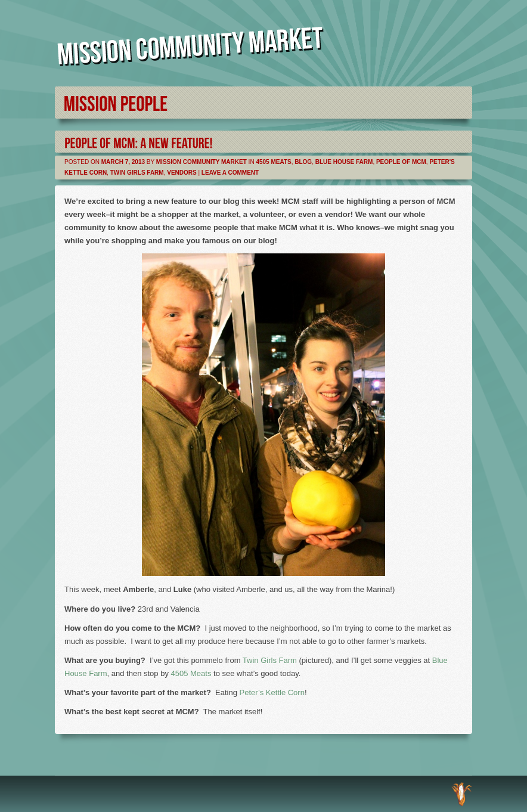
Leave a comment (230, 173)
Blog (303, 162)
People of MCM (401, 162)
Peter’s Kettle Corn (272, 692)
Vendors (182, 173)
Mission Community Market (201, 162)
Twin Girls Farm (137, 173)
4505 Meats (273, 162)
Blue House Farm (344, 162)
